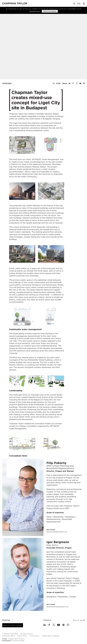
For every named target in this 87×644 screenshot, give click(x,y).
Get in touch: (57, 531)
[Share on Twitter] (77, 83)
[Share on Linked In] (69, 83)
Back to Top (79, 620)
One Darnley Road (18, 641)
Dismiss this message (50, 11)
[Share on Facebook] (73, 83)
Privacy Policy (35, 636)
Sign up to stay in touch (13, 625)
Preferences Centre (8, 636)
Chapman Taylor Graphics (16, 639)
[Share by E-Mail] (80, 83)
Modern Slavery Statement (51, 636)
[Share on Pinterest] (84, 83)
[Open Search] (74, 4)
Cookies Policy (35, 11)
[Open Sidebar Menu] (84, 4)
